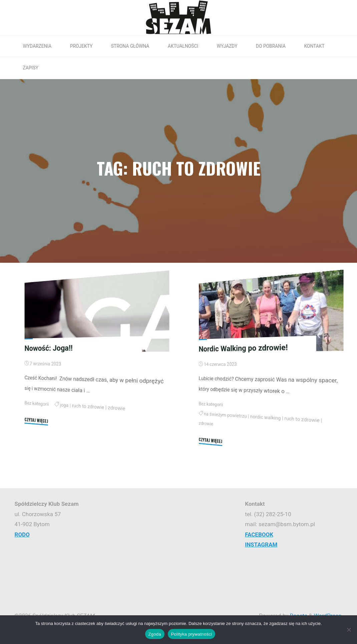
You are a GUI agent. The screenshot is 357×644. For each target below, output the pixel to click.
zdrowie (117, 408)
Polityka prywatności (192, 634)
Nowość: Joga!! (49, 348)
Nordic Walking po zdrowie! (244, 348)
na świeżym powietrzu (225, 415)
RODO (22, 534)
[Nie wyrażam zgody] (349, 630)
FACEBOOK (259, 534)
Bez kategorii (37, 403)
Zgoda (155, 634)
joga (65, 405)
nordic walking (266, 417)
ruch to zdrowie (89, 406)
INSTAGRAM (261, 545)
